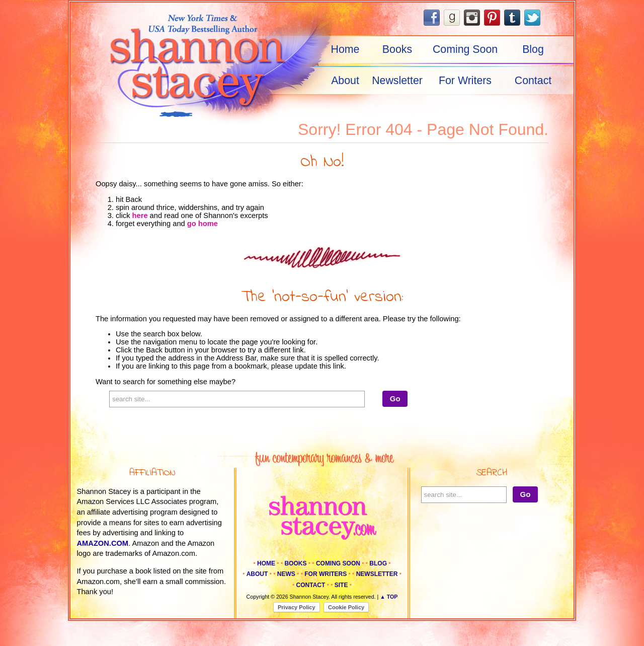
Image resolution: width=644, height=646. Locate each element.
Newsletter (397, 81)
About (345, 81)
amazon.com (103, 543)
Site (341, 585)
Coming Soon (465, 49)
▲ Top (389, 597)
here (140, 216)
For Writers (465, 81)
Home (345, 49)
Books (397, 49)
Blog (533, 49)
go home (203, 224)
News (286, 574)
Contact (533, 81)
